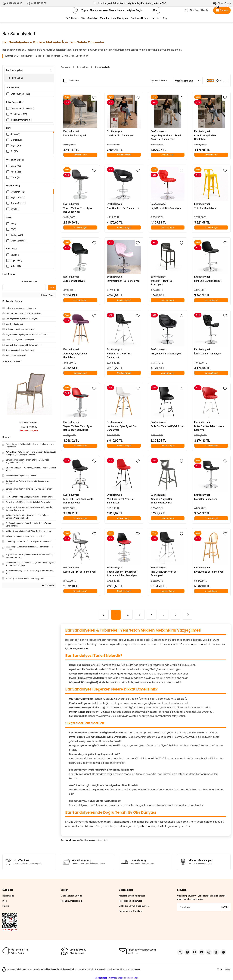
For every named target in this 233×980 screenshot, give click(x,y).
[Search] (116, 10)
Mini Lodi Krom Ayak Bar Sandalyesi (164, 574)
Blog (5, 901)
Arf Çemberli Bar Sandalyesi (166, 354)
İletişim (6, 906)
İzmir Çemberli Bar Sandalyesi (124, 281)
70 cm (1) (15, 178)
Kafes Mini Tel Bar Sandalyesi (80, 572)
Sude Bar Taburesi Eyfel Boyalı (167, 426)
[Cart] (222, 10)
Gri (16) (14, 152)
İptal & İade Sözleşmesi (130, 901)
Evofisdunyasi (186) (20, 94)
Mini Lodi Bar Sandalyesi (208, 281)
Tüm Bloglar (48, 588)
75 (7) (13, 231)
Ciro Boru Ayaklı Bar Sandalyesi (205, 137)
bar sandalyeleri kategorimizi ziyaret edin (167, 826)
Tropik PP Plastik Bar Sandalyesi (162, 283)
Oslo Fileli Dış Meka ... (29, 425)
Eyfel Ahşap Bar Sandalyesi (209, 572)
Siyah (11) (15, 210)
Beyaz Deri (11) (18, 199)
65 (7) (13, 225)
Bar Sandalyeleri (103, 67)
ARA (155, 10)
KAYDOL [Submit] (225, 907)
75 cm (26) (16, 173)
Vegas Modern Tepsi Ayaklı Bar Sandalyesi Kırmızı (78, 428)
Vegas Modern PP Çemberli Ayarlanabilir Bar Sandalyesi (122, 574)
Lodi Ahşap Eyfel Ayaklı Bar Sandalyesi (122, 428)
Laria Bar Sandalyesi (75, 135)
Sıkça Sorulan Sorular (71, 896)
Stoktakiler (74, 81)
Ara (52, 290)
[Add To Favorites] (94, 98)
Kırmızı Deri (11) (18, 204)
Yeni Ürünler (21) (19, 114)
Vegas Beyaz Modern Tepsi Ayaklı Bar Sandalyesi (166, 137)
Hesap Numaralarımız (72, 901)
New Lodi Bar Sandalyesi (121, 135)
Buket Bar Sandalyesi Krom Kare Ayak (209, 428)
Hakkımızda (8, 896)
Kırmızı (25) (16, 141)
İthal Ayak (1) (17, 236)
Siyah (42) (15, 135)
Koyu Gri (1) (16, 262)
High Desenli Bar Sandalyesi (166, 208)
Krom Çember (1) (19, 242)
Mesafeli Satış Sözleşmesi (132, 896)
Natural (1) (16, 268)
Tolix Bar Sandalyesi (205, 208)
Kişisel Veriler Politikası (131, 911)
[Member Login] (196, 10)
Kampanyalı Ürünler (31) (22, 109)
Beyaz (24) (16, 146)
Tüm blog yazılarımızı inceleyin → (94, 840)
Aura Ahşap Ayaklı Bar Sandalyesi (75, 355)
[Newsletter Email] (204, 907)
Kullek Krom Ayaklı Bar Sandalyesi (119, 355)
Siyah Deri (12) (18, 193)
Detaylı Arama (48, 297)
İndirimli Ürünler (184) (21, 120)
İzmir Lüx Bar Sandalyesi (208, 354)
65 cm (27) (16, 167)
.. (164, 615)
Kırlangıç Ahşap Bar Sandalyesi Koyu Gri (162, 501)
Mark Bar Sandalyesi (206, 499)
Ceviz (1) (15, 257)
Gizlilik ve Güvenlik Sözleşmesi (134, 906)
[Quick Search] (24, 290)
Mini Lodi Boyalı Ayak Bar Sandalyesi (121, 501)
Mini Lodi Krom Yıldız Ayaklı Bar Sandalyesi (78, 501)
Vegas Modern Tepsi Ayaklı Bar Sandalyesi (78, 210)
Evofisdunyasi (71, 131)
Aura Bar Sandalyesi (74, 281)
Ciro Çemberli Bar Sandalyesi (123, 208)
